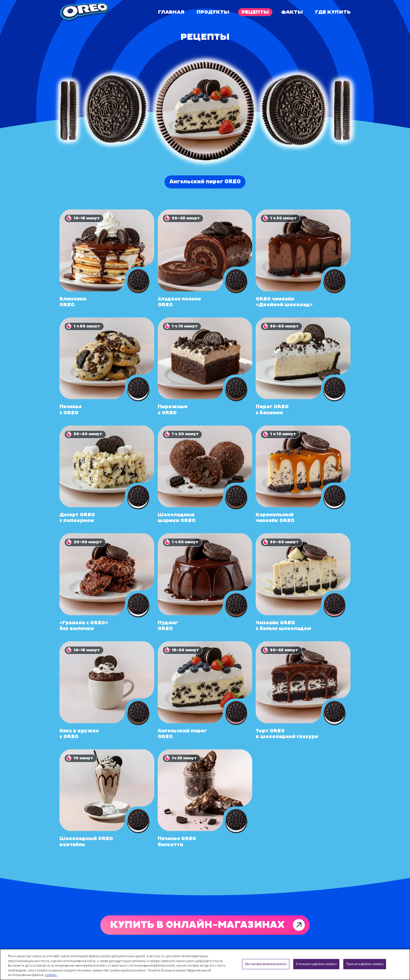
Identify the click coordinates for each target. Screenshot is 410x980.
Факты (292, 12)
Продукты (213, 12)
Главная (171, 12)
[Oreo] (84, 12)
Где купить (333, 12)
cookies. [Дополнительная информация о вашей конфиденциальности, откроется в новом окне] (51, 975)
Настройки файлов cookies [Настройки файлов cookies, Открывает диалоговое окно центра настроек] (266, 964)
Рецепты (255, 12)
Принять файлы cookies (365, 964)
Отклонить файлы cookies (316, 964)
